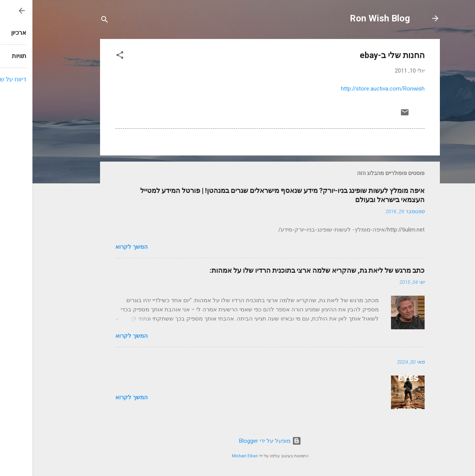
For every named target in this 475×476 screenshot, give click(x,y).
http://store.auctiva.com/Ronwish (350, 89)
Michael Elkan (212, 456)
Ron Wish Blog (347, 18)
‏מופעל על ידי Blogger (238, 441)
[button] (87, 56)
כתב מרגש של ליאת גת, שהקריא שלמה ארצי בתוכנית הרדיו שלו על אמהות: (285, 270)
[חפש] (72, 21)
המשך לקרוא (99, 247)
